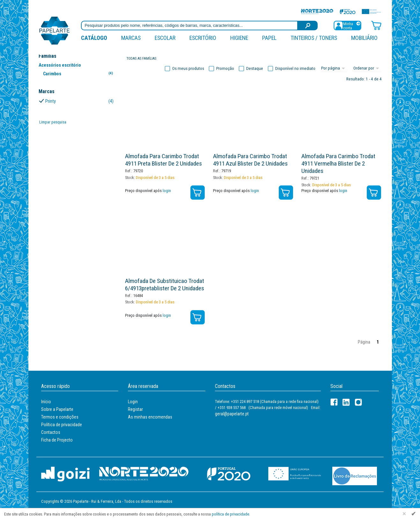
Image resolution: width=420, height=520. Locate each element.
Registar (135, 409)
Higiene (239, 38)
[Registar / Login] (347, 25)
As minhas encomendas (150, 417)
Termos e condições (60, 417)
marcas (131, 38)
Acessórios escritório (60, 65)
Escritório (203, 38)
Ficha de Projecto (57, 440)
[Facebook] (334, 402)
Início (46, 402)
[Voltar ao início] (55, 30)
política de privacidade (230, 514)
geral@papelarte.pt (232, 414)
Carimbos (79, 74)
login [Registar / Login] (167, 191)
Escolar (165, 38)
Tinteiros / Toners (314, 38)
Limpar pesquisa (53, 122)
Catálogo (94, 38)
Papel (269, 38)
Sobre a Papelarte (57, 409)
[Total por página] (334, 69)
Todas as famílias (141, 59)
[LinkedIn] (346, 402)
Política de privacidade (62, 425)
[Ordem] (367, 69)
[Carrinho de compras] (376, 25)
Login (133, 402)
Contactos (51, 432)
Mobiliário (364, 38)
